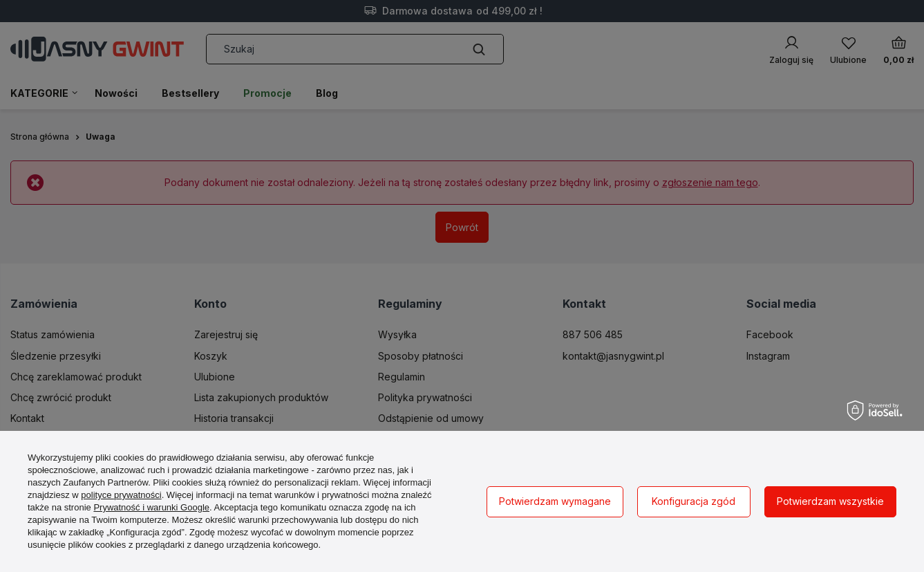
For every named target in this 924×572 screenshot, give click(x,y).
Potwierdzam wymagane (555, 501)
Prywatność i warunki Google (151, 507)
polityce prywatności (121, 495)
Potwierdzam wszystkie (830, 501)
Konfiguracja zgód (694, 501)
